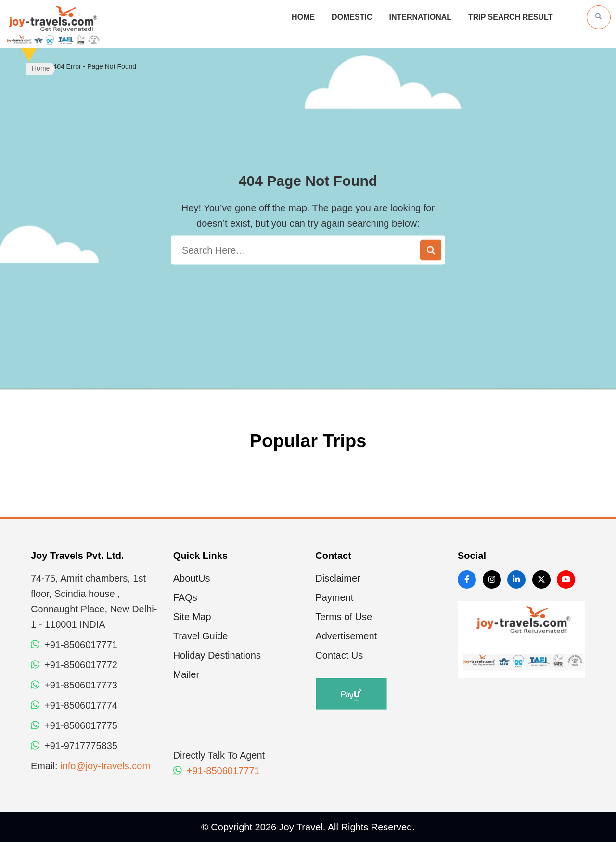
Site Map (192, 617)
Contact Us (339, 655)
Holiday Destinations (217, 655)
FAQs (185, 597)
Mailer (186, 674)
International (420, 17)
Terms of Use (344, 617)
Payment (334, 597)
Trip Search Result (510, 17)
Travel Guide (201, 636)
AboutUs (192, 578)
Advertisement (346, 636)
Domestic (352, 17)
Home (303, 17)
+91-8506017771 (217, 771)
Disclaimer (338, 578)
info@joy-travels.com (105, 766)
